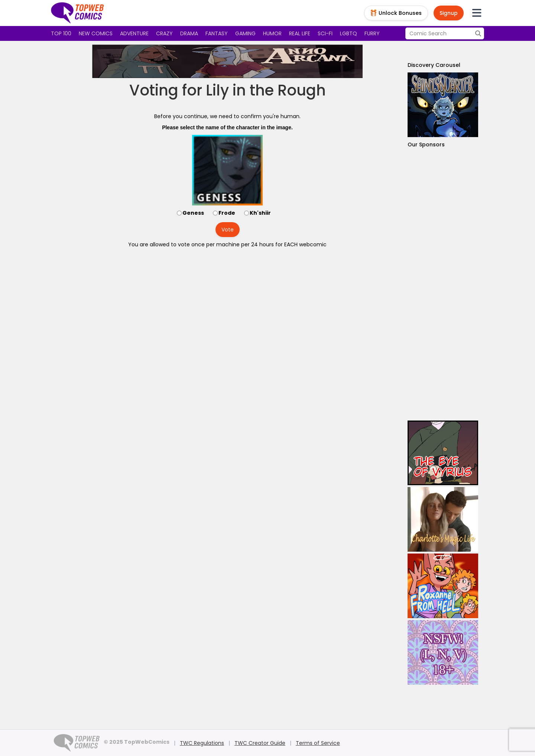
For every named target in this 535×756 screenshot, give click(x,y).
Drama (189, 33)
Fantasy (217, 33)
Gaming (245, 33)
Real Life (300, 33)
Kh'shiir (260, 213)
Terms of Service (318, 743)
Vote (228, 230)
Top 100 (61, 33)
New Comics (96, 33)
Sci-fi (325, 33)
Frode (227, 213)
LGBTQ (348, 33)
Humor (272, 33)
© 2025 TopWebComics (137, 742)
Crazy (164, 33)
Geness (193, 213)
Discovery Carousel (434, 65)
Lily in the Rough (266, 90)
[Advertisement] (443, 284)
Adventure (134, 33)
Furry (372, 33)
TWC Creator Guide (260, 743)
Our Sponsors (426, 145)
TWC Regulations (202, 743)
